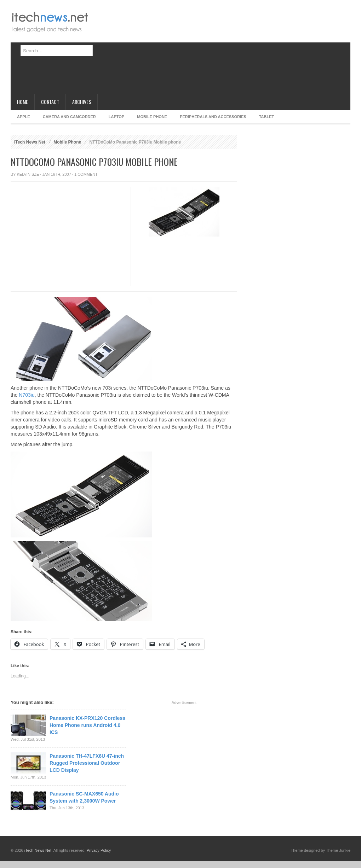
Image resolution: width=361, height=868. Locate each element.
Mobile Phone (152, 117)
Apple (24, 117)
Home (22, 102)
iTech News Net (30, 142)
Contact (50, 102)
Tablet (267, 117)
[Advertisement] (146, 49)
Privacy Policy (99, 850)
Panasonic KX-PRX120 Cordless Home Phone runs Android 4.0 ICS (87, 725)
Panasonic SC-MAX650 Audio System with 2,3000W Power (84, 797)
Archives (82, 102)
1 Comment (86, 174)
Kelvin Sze (28, 174)
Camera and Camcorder (69, 117)
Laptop (116, 117)
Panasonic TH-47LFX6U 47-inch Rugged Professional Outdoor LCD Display (87, 763)
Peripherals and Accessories (213, 117)
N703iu (27, 395)
